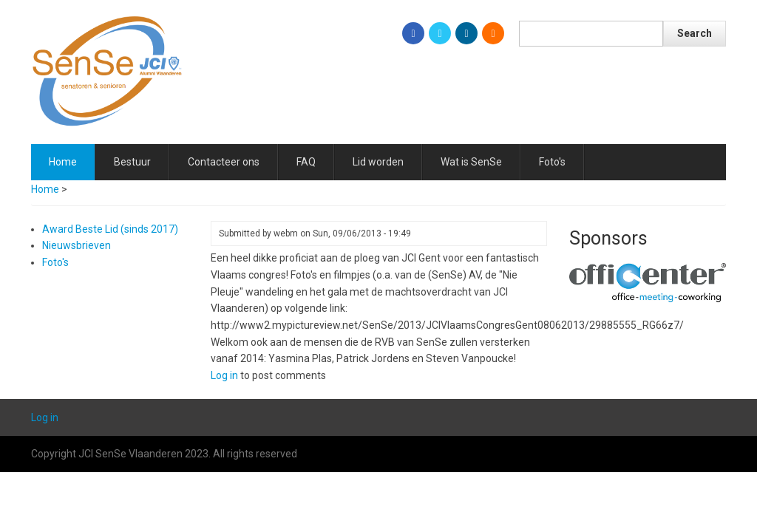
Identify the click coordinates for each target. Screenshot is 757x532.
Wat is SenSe (471, 162)
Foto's (552, 162)
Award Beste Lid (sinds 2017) (110, 229)
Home (63, 162)
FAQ (306, 162)
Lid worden (378, 162)
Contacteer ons (224, 162)
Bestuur (132, 162)
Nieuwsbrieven (77, 245)
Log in (224, 375)
